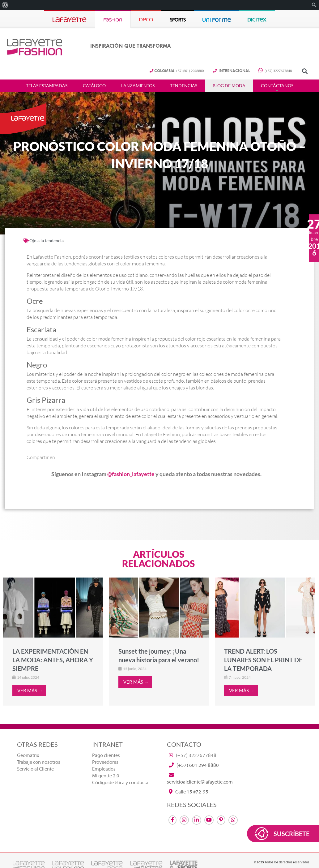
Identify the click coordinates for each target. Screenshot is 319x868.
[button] (305, 71)
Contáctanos (277, 86)
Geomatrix (28, 755)
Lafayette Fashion (161, 434)
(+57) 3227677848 (275, 71)
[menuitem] (5, 5)
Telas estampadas (47, 86)
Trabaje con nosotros (39, 762)
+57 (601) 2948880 (177, 71)
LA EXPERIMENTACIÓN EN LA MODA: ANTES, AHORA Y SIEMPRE (53, 660)
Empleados (104, 769)
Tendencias (184, 86)
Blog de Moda (229, 86)
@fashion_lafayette (131, 474)
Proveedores (105, 762)
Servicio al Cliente (35, 769)
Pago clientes (106, 755)
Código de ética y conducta (120, 783)
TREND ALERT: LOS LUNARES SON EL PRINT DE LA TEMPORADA (263, 660)
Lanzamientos (138, 86)
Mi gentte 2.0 (106, 776)
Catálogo (94, 86)
